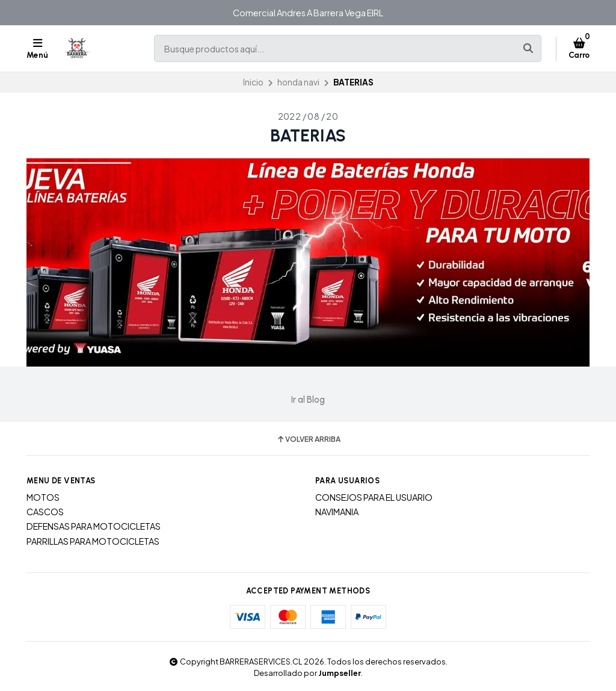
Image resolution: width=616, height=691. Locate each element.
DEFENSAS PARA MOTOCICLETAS (94, 526)
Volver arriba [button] (308, 439)
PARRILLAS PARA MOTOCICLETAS (93, 541)
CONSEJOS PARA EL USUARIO (374, 497)
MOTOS (43, 497)
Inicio (253, 82)
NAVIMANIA (337, 512)
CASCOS (45, 512)
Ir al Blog (308, 400)
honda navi (298, 82)
